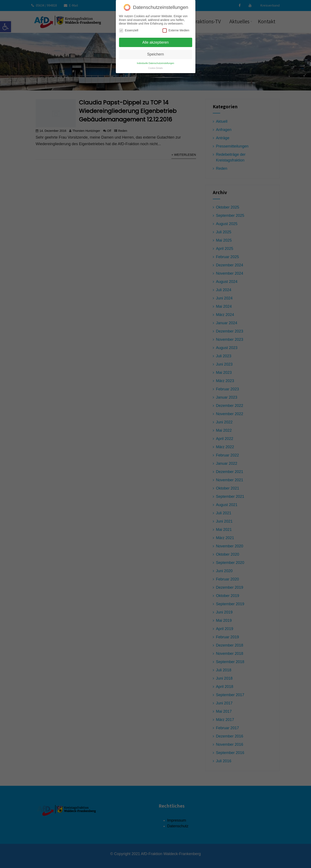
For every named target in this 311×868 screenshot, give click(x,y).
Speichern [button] (156, 53)
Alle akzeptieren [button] (156, 41)
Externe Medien (176, 29)
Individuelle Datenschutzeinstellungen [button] (155, 62)
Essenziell (129, 29)
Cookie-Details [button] (155, 67)
